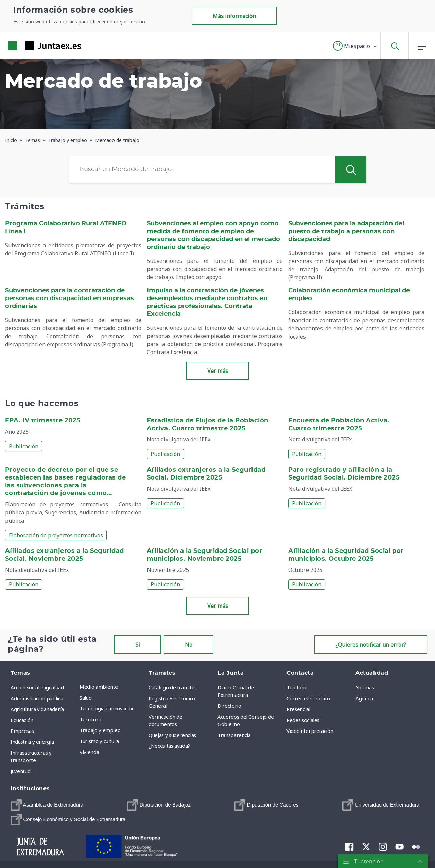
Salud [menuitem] (85, 698)
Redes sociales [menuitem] (303, 720)
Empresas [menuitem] (22, 731)
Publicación (24, 446)
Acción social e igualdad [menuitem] (37, 687)
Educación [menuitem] (22, 720)
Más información (234, 16)
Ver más (218, 371)
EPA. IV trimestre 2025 (43, 421)
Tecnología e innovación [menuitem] (107, 708)
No (189, 645)
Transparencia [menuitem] (234, 735)
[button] (355, 46)
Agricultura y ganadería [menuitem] (37, 709)
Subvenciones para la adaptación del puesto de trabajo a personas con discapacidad (346, 232)
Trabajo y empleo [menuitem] (100, 730)
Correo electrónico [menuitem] (308, 698)
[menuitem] (47, 805)
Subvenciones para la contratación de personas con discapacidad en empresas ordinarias (69, 299)
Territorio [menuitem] (91, 719)
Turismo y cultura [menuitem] (99, 741)
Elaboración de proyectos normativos (56, 535)
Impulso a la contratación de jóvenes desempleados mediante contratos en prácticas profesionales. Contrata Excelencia (207, 302)
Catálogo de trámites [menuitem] (173, 687)
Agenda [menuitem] (364, 698)
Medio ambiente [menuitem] (99, 687)
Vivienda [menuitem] (89, 752)
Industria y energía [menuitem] (32, 742)
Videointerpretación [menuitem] (310, 731)
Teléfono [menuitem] (297, 687)
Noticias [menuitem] (365, 687)
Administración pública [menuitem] (37, 698)
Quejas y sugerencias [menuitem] (172, 735)
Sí (138, 645)
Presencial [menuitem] (298, 709)
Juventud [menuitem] (20, 771)
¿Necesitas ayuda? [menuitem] (169, 746)
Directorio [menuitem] (229, 706)
